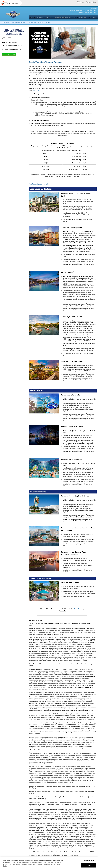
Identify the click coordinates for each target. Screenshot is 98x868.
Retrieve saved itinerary (35, 22)
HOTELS (49, 17)
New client (6, 22)
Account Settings (91, 2)
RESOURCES (92, 17)
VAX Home (81, 2)
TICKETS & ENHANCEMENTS (63, 17)
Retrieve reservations (18, 22)
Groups (48, 22)
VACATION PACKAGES (37, 17)
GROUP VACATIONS (80, 17)
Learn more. (36, 90)
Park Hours (78, 609)
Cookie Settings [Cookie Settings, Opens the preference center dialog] (89, 861)
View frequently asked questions (39, 184)
